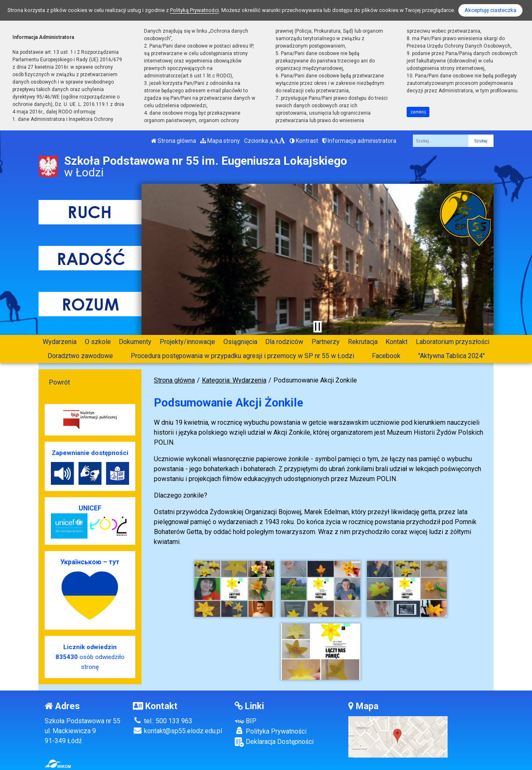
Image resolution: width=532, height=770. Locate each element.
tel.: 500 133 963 (163, 721)
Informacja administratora (359, 141)
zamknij (418, 112)
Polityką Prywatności (194, 10)
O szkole (98, 342)
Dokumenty (135, 342)
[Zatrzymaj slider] (317, 327)
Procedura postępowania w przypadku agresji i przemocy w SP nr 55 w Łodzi (242, 356)
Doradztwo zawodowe (80, 356)
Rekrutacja (363, 342)
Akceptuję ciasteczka (490, 10)
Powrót (59, 382)
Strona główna (174, 141)
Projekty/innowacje (187, 342)
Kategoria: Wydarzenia (234, 380)
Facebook (386, 356)
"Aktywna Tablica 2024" (452, 356)
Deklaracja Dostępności (274, 742)
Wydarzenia (60, 342)
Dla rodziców (284, 342)
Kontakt (397, 342)
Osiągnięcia (240, 342)
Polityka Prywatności (271, 731)
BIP (246, 721)
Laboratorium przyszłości (453, 342)
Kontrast (304, 141)
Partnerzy (326, 342)
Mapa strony (220, 141)
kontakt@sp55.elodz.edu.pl (177, 731)
